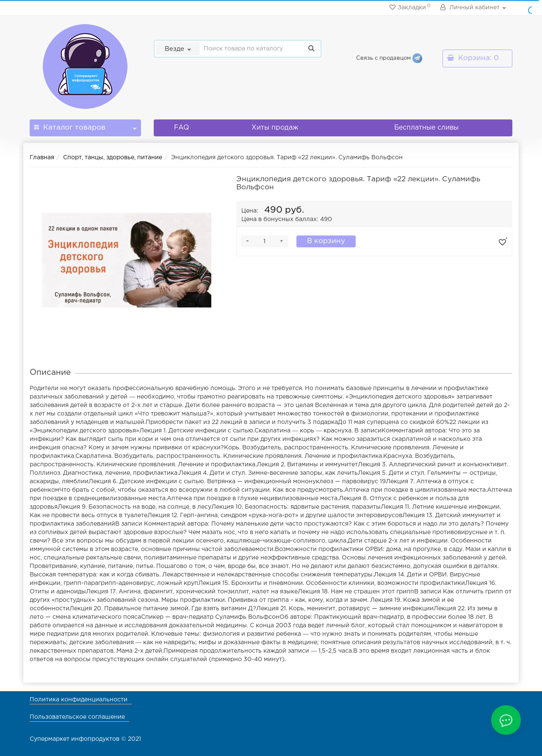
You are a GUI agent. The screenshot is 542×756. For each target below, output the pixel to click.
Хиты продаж (275, 128)
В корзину (326, 241)
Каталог (85, 125)
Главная (42, 158)
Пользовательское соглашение (77, 717)
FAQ (182, 128)
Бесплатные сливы (426, 128)
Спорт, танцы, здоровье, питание (113, 158)
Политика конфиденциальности (79, 700)
